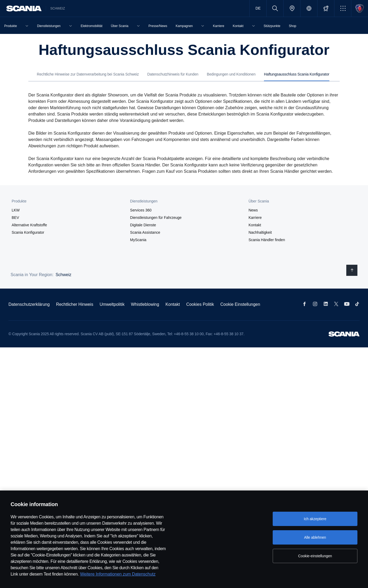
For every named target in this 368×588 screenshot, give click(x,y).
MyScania (138, 240)
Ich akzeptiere (315, 519)
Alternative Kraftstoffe (29, 225)
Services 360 (141, 210)
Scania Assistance (145, 232)
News (253, 210)
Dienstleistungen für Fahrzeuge (156, 218)
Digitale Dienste (143, 225)
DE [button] (258, 8)
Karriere (255, 218)
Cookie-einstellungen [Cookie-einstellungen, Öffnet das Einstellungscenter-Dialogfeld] (315, 556)
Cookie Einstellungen (240, 304)
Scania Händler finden (267, 240)
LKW (16, 210)
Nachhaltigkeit (260, 232)
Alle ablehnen (315, 537)
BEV (15, 218)
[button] (343, 8)
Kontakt (255, 225)
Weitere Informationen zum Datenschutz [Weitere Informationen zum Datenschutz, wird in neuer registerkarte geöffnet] (118, 574)
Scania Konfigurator (28, 232)
